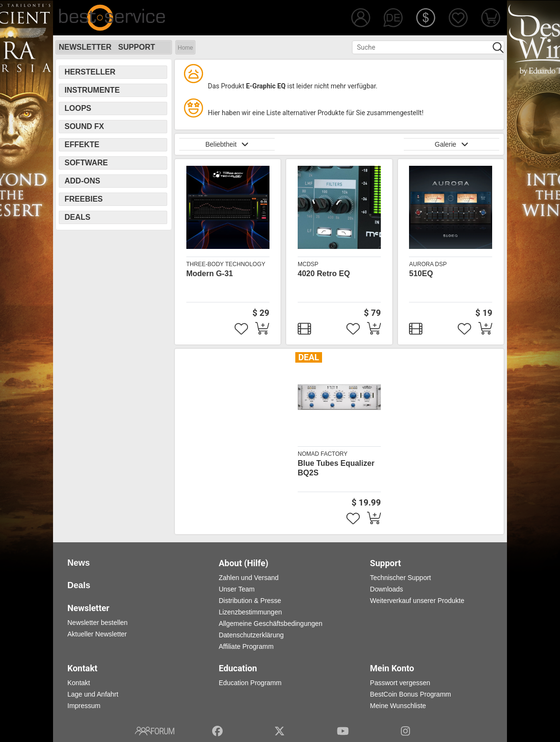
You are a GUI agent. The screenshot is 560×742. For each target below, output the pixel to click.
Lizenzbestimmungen (250, 612)
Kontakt (79, 683)
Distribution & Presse (250, 601)
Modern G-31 (210, 274)
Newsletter (85, 47)
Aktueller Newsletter (97, 634)
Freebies (84, 199)
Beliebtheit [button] (227, 144)
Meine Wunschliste (398, 706)
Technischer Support (400, 578)
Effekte (82, 145)
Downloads (386, 589)
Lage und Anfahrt (93, 694)
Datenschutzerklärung (251, 635)
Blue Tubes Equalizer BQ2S (336, 468)
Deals (77, 217)
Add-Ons (82, 181)
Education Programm (250, 683)
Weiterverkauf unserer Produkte (417, 601)
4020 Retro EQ (324, 274)
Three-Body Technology (226, 264)
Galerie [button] (452, 144)
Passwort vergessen (400, 683)
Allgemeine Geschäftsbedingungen (271, 624)
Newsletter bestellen (97, 623)
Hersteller (90, 72)
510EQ (421, 274)
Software (86, 163)
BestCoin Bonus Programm (410, 694)
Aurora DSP (428, 264)
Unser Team (237, 589)
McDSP (308, 264)
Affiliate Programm (246, 646)
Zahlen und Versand (249, 578)
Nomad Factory (323, 454)
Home (185, 48)
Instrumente (92, 90)
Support (136, 47)
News (79, 563)
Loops (78, 108)
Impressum (84, 706)
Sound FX (84, 126)
